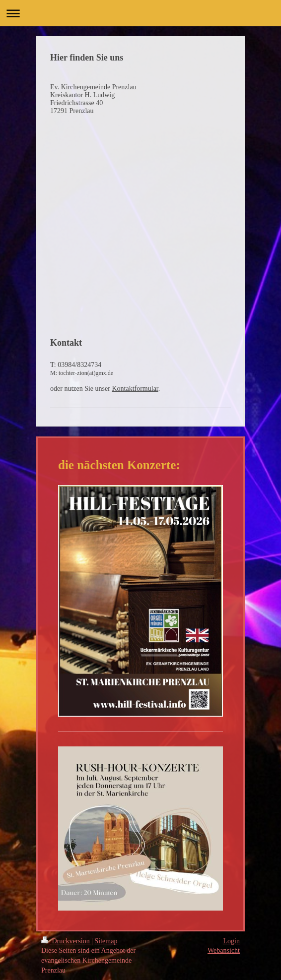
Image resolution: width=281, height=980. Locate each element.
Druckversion (66, 941)
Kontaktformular (135, 389)
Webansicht (224, 950)
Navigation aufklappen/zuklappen (140, 13)
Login (232, 941)
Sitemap (106, 941)
